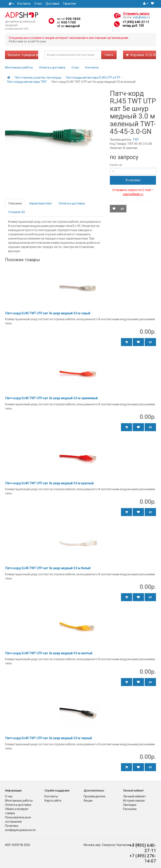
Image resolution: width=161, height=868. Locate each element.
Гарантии (69, 4)
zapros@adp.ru (133, 194)
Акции (88, 801)
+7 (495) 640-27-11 (136, 22)
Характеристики (40, 203)
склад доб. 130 (133, 26)
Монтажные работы (19, 67)
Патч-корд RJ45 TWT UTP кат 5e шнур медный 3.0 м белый (48, 568)
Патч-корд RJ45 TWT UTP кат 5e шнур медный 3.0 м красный (49, 483)
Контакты (24, 4)
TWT (136, 140)
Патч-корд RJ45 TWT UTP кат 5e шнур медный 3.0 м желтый (49, 653)
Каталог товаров (23, 55)
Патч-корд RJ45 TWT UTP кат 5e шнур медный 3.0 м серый (48, 313)
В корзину (133, 180)
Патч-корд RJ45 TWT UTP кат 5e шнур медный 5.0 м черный (48, 738)
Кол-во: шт (116, 165)
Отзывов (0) (17, 212)
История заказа (134, 801)
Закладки (130, 805)
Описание (15, 203)
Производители (94, 796)
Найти (109, 55)
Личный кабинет (134, 796)
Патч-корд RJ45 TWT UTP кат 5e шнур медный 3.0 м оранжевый (51, 398)
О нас (38, 4)
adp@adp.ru (141, 17)
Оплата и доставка (52, 67)
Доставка (53, 4)
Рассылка (130, 809)
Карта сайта (53, 801)
